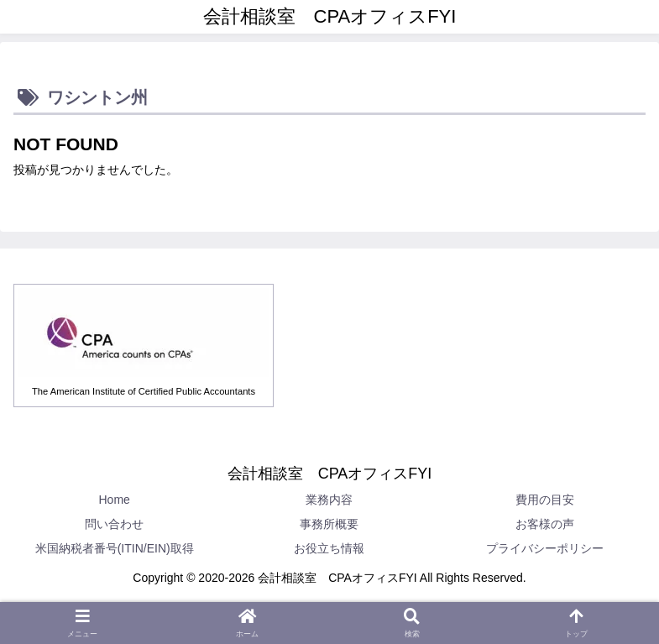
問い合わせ (114, 524)
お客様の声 (545, 524)
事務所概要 (329, 524)
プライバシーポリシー (545, 548)
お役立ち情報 (329, 548)
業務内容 (329, 500)
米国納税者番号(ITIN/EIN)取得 (115, 548)
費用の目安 (545, 500)
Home (114, 500)
